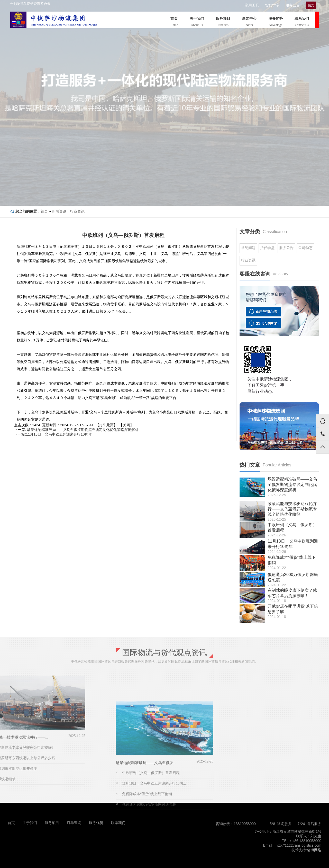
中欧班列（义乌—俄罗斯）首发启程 (151, 829)
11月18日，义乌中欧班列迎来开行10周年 (59, 434)
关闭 (126, 425)
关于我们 (197, 23)
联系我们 (302, 23)
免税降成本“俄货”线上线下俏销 (147, 850)
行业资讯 (77, 211)
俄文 (307, 5)
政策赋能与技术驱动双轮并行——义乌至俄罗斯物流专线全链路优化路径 (292, 509)
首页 (174, 23)
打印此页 (106, 425)
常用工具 (249, 5)
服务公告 (289, 5)
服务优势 (276, 23)
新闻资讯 (59, 211)
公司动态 (305, 248)
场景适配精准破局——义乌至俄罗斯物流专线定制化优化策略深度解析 (83, 430)
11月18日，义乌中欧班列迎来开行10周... (154, 839)
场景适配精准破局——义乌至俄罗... (146, 818)
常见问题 (248, 248)
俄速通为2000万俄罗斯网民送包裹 (149, 860)
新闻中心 (249, 23)
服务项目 (223, 23)
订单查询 (74, 823)
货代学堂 (269, 5)
